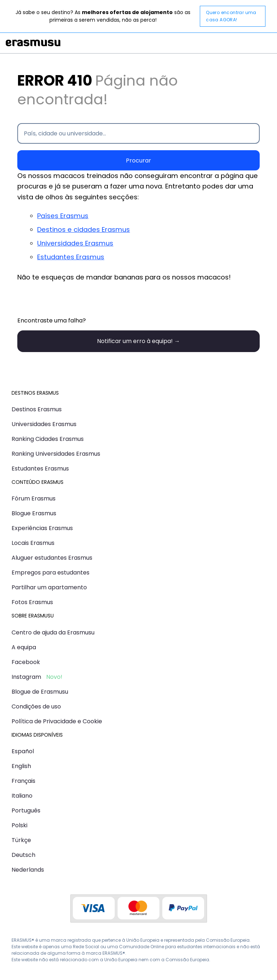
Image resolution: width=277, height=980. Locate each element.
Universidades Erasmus (75, 243)
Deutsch (23, 855)
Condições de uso (36, 706)
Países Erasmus (63, 216)
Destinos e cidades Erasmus (83, 229)
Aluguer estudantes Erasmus (52, 558)
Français (23, 781)
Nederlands (28, 870)
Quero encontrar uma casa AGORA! (231, 16)
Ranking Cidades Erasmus (48, 439)
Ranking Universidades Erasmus (56, 454)
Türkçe (21, 840)
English (21, 766)
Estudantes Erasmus (71, 257)
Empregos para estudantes (50, 573)
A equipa (24, 647)
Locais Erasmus (33, 543)
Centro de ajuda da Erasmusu (53, 632)
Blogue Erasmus (34, 513)
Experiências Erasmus (42, 528)
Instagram (26, 677)
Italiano (22, 796)
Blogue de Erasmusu (40, 692)
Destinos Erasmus (37, 409)
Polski (19, 825)
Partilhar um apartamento (49, 587)
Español (23, 751)
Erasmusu (33, 43)
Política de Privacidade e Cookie (57, 721)
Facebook (26, 662)
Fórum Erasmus (34, 498)
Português (26, 810)
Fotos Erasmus (32, 602)
